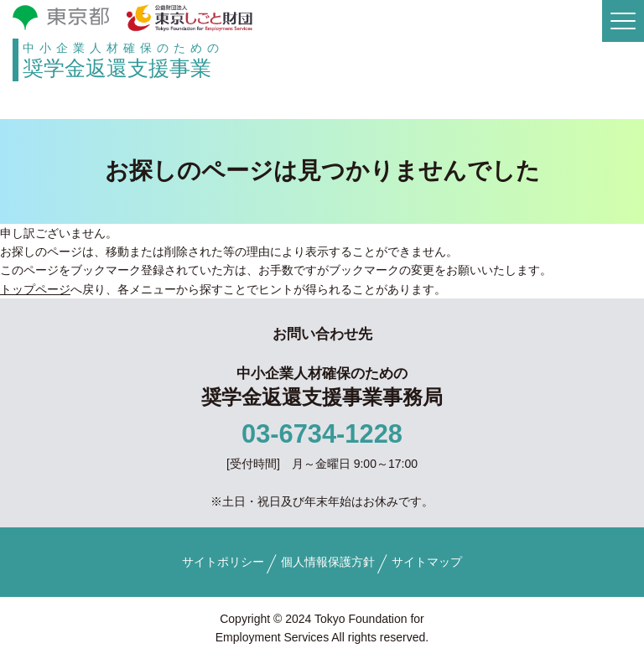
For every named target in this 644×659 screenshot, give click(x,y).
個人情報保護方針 (328, 562)
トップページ (35, 289)
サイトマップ (427, 562)
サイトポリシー (223, 562)
